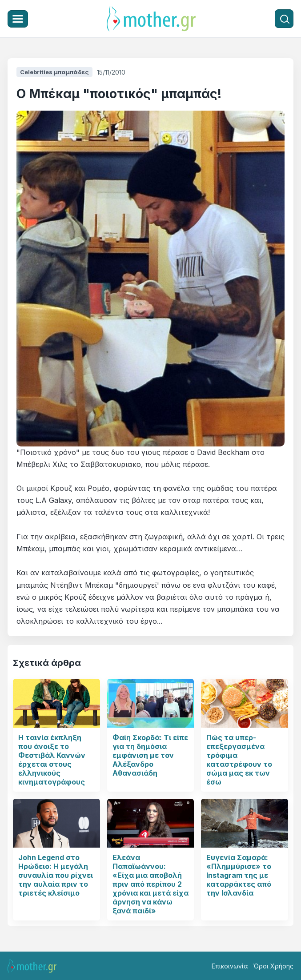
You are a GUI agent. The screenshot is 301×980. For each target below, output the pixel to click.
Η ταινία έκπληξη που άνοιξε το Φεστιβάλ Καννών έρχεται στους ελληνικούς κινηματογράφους (52, 760)
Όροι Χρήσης (273, 966)
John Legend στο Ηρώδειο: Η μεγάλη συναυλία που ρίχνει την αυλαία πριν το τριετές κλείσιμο (56, 875)
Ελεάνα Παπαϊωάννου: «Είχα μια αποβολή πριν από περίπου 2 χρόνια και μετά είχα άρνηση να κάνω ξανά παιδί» (150, 884)
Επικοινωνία (230, 966)
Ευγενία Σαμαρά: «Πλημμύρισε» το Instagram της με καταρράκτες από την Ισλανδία (239, 875)
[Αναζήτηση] (284, 19)
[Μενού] (18, 19)
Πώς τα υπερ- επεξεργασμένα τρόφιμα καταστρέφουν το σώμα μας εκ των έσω (239, 760)
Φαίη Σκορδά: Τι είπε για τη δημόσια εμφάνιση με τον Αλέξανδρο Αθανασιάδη (150, 755)
